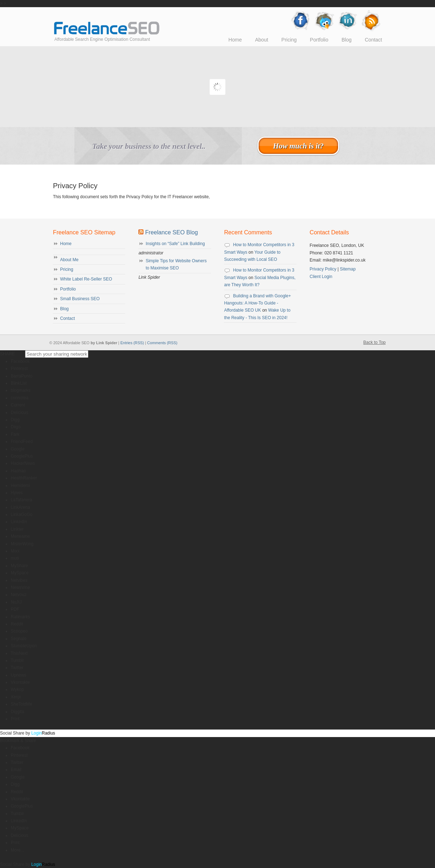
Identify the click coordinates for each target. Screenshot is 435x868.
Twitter (17, 668)
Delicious (19, 413)
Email (16, 770)
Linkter (17, 529)
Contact (67, 318)
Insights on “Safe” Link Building (175, 244)
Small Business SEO (80, 299)
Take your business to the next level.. (149, 146)
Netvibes (19, 580)
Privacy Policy (323, 269)
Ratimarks (20, 617)
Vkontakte (20, 682)
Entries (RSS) (132, 343)
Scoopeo (19, 631)
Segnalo (19, 639)
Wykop (17, 689)
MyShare (19, 566)
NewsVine (20, 587)
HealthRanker (24, 478)
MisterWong (22, 544)
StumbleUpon (24, 646)
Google (18, 449)
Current (18, 405)
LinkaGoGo (22, 515)
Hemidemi (20, 486)
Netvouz (19, 595)
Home (66, 244)
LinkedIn (19, 522)
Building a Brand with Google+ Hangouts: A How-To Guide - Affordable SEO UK (257, 303)
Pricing (67, 269)
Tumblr (17, 660)
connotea (19, 398)
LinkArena (20, 507)
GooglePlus (22, 456)
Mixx (15, 551)
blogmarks (21, 390)
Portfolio (68, 289)
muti (15, 558)
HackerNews (23, 463)
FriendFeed (22, 442)
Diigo (16, 427)
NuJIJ (16, 602)
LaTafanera (21, 500)
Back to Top (375, 342)
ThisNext (19, 653)
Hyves (17, 493)
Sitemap (348, 269)
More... (17, 850)
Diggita (17, 712)
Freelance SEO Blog (172, 232)
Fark (15, 434)
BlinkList (19, 383)
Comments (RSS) (162, 343)
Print (15, 719)
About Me (69, 260)
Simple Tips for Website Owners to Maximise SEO (176, 264)
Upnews (18, 675)
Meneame (20, 536)
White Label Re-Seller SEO (86, 279)
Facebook (20, 361)
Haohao (18, 471)
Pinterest (19, 369)
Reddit (17, 624)
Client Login (321, 277)
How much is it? (298, 146)
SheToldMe (21, 704)
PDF (15, 609)
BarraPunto (22, 376)
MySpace (20, 573)
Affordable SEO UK (107, 23)
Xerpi (16, 697)
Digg (15, 420)
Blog (64, 309)
